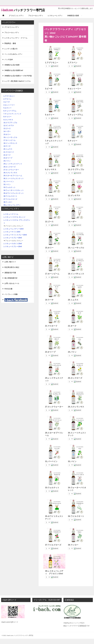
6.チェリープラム (10, 116)
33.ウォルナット (10, 193)
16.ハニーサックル (10, 143)
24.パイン (7, 166)
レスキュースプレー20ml (13, 243)
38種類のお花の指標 (12, 70)
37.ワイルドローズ (10, 204)
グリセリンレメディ (16, 21)
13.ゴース (7, 134)
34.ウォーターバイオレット (14, 196)
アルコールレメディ (36, 21)
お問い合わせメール (12, 289)
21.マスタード (9, 157)
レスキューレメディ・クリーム (16, 43)
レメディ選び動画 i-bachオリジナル (18, 86)
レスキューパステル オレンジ (14, 222)
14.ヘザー (8, 137)
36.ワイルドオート (10, 201)
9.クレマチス (8, 125)
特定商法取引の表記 (12, 273)
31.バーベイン (9, 187)
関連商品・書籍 (10, 49)
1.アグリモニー (9, 101)
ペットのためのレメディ (13, 59)
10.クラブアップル (10, 128)
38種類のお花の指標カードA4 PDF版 (18, 81)
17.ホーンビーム (10, 145)
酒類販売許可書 (10, 278)
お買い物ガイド (10, 267)
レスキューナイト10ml (12, 237)
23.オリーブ (8, 163)
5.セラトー (7, 113)
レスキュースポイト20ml (13, 249)
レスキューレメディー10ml (13, 234)
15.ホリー (7, 140)
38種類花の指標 (73, 21)
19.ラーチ (7, 151)
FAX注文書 (8, 294)
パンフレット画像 (11, 300)
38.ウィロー (8, 207)
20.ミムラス (8, 154)
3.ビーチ (7, 107)
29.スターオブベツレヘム (13, 181)
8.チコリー (7, 122)
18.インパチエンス (10, 148)
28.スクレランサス (10, 178)
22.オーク (7, 160)
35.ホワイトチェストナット (14, 198)
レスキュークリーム (11, 219)
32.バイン (7, 190)
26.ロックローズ (10, 172)
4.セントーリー (9, 110)
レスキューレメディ (55, 21)
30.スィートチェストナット (14, 184)
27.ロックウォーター (11, 175)
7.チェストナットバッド (12, 119)
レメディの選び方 (11, 54)
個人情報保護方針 (11, 283)
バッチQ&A (9, 65)
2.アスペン (7, 104)
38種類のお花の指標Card (14, 76)
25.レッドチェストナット (13, 169)
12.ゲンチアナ (9, 131)
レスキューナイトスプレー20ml (15, 240)
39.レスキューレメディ (12, 210)
